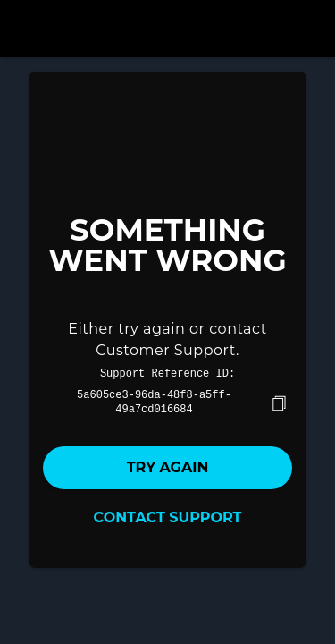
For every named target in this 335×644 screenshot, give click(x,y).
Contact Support (168, 516)
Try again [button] (168, 466)
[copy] (279, 402)
